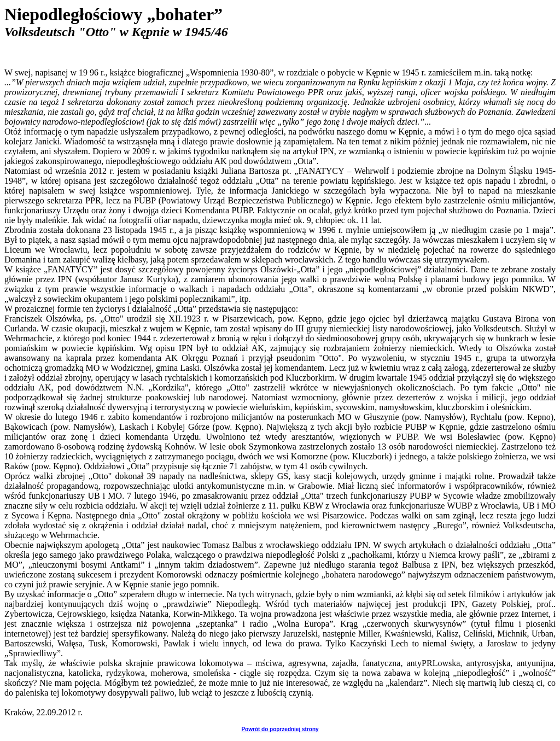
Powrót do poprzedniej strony (280, 729)
